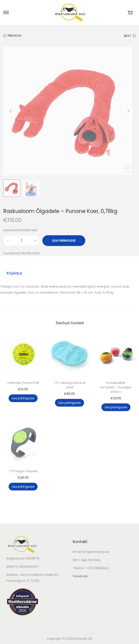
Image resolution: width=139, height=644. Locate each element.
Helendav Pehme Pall (23, 383)
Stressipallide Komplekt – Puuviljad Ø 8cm (116, 387)
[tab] (69, 273)
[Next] (128, 111)
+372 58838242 (97, 568)
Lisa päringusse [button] (23, 398)
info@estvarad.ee (96, 552)
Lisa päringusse (64, 241)
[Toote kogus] (21, 241)
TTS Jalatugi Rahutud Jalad (69, 385)
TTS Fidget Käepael (23, 471)
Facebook (80, 576)
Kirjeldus (15, 273)
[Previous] (11, 111)
